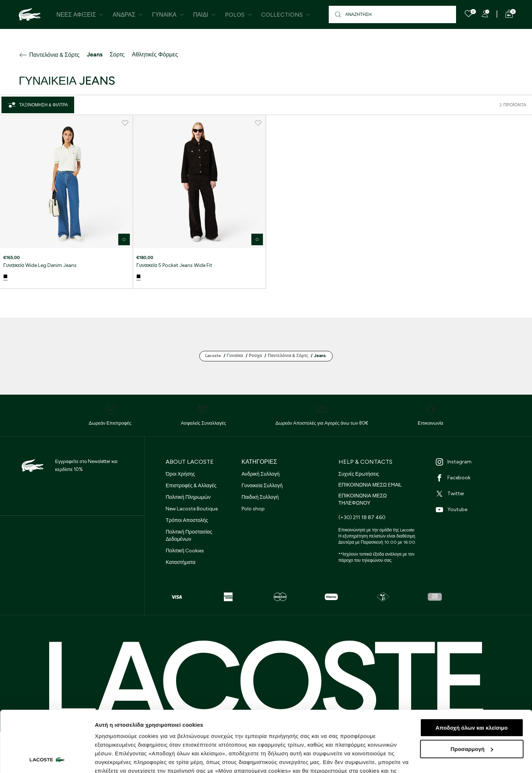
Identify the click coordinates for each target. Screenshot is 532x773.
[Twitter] (475, 494)
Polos (239, 15)
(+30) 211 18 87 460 (362, 517)
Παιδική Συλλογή (260, 497)
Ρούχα (255, 356)
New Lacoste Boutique (192, 509)
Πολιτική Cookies (185, 551)
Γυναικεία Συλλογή (262, 486)
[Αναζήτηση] (393, 14)
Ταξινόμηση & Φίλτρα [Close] (38, 105)
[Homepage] (30, 14)
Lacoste (213, 356)
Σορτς (117, 54)
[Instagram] (475, 462)
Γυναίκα (168, 15)
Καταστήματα (180, 562)
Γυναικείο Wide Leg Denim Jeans (40, 265)
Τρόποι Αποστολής (187, 520)
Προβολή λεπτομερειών (126, 759)
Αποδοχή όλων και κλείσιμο (471, 670)
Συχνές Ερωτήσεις (359, 474)
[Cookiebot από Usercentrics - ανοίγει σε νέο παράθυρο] (47, 759)
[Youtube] (475, 510)
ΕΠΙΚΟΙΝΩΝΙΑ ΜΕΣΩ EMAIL (370, 485)
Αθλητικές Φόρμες (155, 54)
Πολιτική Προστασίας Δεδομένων (189, 536)
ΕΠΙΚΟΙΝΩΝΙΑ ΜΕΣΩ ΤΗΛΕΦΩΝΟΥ (363, 499)
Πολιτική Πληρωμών (188, 497)
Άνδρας (128, 15)
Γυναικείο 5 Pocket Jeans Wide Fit (174, 265)
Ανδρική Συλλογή (261, 474)
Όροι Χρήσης (180, 474)
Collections (286, 15)
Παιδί (205, 15)
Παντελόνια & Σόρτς (49, 55)
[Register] (485, 14)
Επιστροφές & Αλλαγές (191, 486)
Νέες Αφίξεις (80, 15)
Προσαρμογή (472, 692)
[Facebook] (475, 478)
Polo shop (253, 509)
